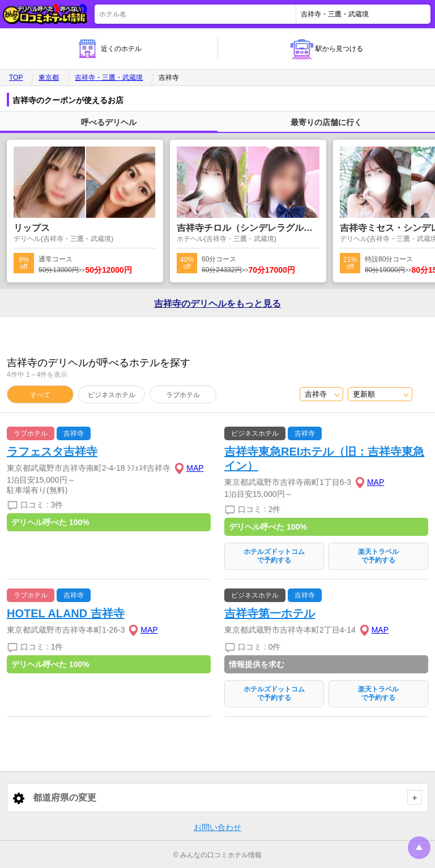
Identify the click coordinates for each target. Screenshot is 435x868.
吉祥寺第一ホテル (270, 613)
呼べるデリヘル (109, 122)
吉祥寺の (217, 304)
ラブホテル (183, 395)
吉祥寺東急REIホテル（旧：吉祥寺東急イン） (324, 459)
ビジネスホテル (112, 395)
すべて (40, 395)
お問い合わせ (217, 827)
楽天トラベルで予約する (378, 556)
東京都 (49, 78)
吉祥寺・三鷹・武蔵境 (109, 78)
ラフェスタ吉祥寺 (52, 452)
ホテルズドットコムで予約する (274, 556)
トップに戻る (419, 848)
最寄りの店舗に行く (326, 122)
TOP (16, 78)
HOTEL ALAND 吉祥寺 (66, 613)
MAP (195, 468)
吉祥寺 (74, 433)
